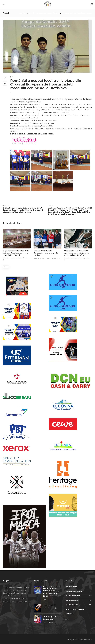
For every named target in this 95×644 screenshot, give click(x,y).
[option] (17, 245)
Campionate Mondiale (79, 600)
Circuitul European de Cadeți (79, 609)
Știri (25, 13)
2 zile (45, 600)
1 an (49, 258)
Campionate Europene (42, 246)
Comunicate (79, 614)
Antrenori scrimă (79, 587)
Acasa (20, 13)
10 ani (19, 258)
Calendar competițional (79, 591)
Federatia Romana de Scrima (10, 258)
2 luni (45, 608)
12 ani (80, 258)
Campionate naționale (79, 605)
